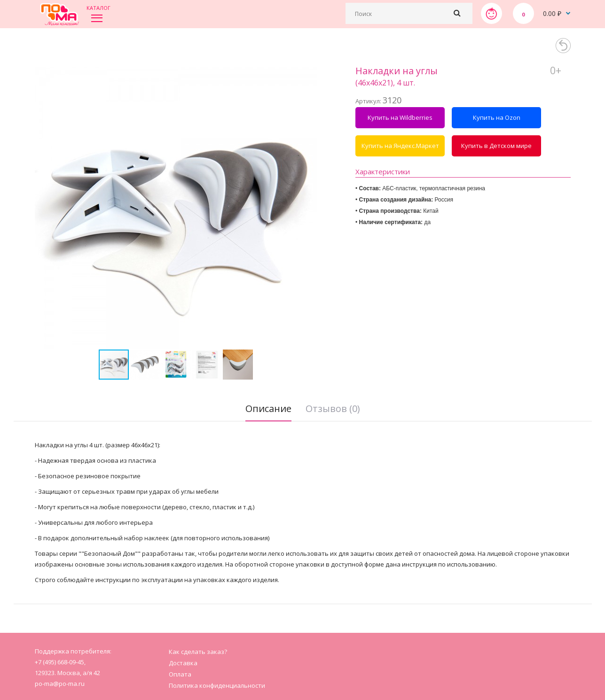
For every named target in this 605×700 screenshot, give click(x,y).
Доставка (183, 663)
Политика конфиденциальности (217, 685)
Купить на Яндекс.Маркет (400, 146)
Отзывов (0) (333, 408)
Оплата (180, 674)
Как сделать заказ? (198, 652)
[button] (308, 208)
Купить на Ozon (497, 117)
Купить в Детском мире (496, 146)
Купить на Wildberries (400, 117)
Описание (268, 408)
